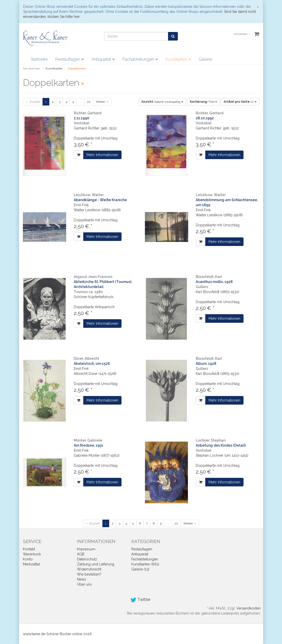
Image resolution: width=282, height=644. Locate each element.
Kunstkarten (178, 59)
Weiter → (102, 102)
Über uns (84, 584)
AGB (81, 554)
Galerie (205, 59)
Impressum (86, 549)
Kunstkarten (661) (145, 564)
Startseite (39, 59)
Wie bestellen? (89, 574)
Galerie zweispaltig (162, 102)
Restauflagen (70, 59)
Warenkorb (32, 554)
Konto (28, 559)
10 (240, 102)
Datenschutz (87, 559)
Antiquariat (103, 59)
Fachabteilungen (140, 59)
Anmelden (242, 34)
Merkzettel (31, 564)
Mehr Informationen (102, 155)
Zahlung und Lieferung (96, 564)
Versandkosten (249, 608)
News (82, 579)
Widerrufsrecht (89, 569)
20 (89, 102)
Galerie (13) (140, 569)
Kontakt (29, 549)
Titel (203, 102)
